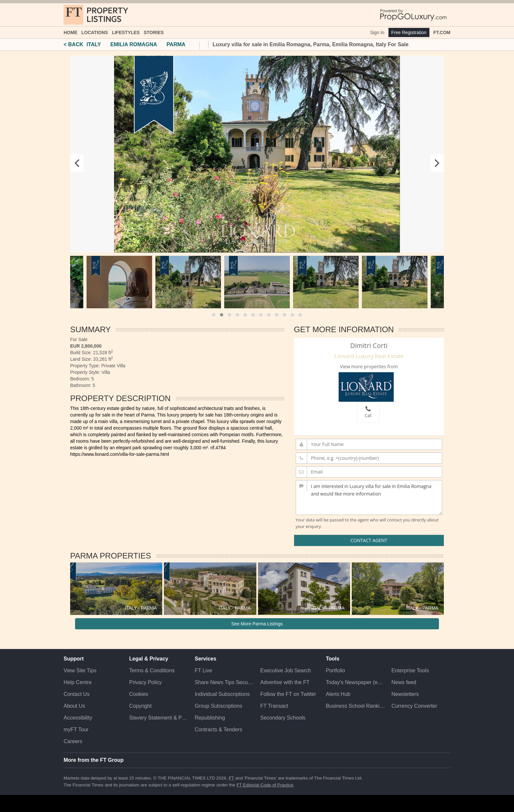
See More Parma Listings (257, 624)
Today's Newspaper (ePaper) (355, 682)
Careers (73, 741)
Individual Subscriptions (222, 694)
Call (368, 412)
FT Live (203, 670)
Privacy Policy (146, 682)
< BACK (73, 44)
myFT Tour (76, 730)
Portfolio (336, 670)
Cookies (139, 694)
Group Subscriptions (218, 706)
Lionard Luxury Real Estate (369, 356)
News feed (404, 682)
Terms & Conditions (152, 670)
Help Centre (78, 682)
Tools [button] (333, 659)
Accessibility (78, 718)
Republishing (210, 718)
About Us (74, 706)
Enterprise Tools (410, 670)
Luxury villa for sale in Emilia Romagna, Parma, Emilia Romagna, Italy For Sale (311, 44)
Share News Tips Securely (224, 682)
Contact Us (77, 694)
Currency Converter (414, 706)
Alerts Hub (338, 694)
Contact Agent (369, 540)
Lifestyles (126, 32)
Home (70, 32)
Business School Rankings (355, 706)
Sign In (377, 32)
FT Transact (274, 706)
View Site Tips (80, 670)
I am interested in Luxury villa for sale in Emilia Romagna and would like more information (369, 497)
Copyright (140, 706)
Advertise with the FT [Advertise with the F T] (285, 682)
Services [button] (206, 659)
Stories (154, 32)
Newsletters (405, 694)
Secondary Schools (283, 718)
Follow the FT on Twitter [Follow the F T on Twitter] (288, 694)
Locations (95, 32)
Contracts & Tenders (218, 730)
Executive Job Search (286, 670)
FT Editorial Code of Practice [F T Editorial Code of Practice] (265, 785)
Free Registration (409, 32)
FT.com (442, 32)
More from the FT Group (94, 760)
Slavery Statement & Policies (159, 718)
